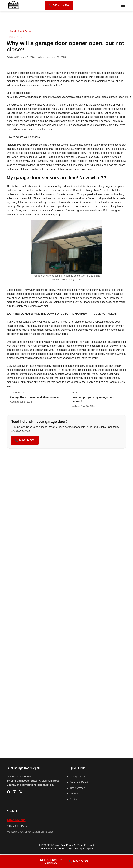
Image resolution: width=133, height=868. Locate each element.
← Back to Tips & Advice (19, 31)
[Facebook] (9, 793)
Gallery (74, 794)
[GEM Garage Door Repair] (14, 8)
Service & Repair (79, 782)
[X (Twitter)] (21, 793)
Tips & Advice (77, 788)
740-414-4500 (16, 820)
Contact (74, 799)
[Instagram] (15, 793)
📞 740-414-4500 (59, 5)
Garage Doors (78, 777)
